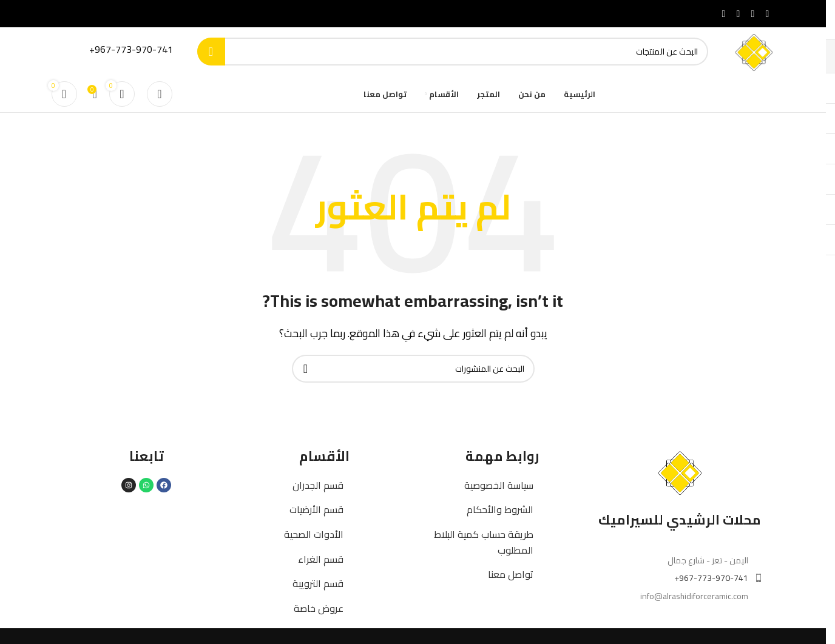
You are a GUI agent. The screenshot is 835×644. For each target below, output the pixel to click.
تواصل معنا (511, 574)
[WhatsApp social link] (739, 13)
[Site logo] (753, 50)
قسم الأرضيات (316, 509)
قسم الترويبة (318, 583)
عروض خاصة (319, 608)
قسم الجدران (318, 485)
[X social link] (753, 13)
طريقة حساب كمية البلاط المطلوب (484, 542)
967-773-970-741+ (711, 578)
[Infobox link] (118, 52)
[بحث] (453, 52)
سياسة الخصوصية (499, 485)
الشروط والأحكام (500, 509)
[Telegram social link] (724, 13)
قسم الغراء (321, 559)
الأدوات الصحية (314, 534)
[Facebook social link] (768, 13)
